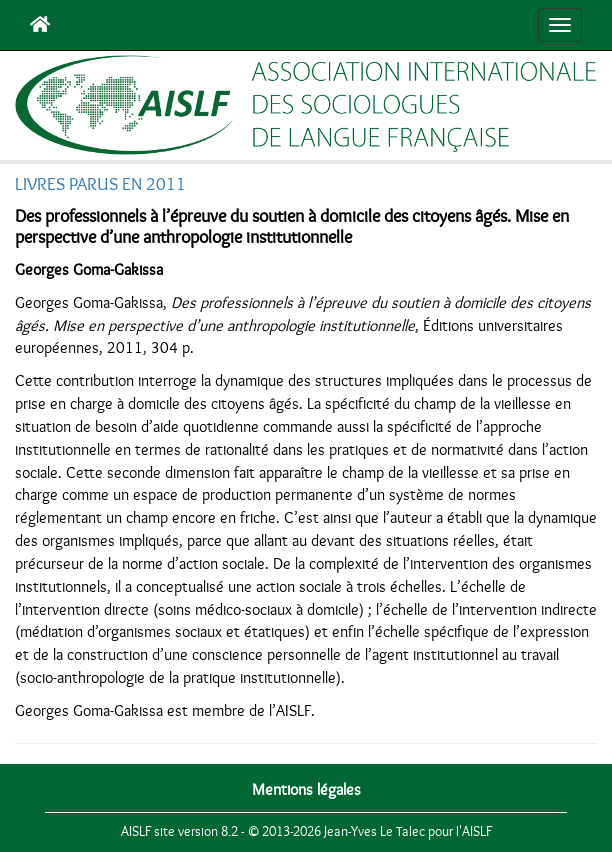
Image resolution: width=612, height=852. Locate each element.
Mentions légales (306, 790)
